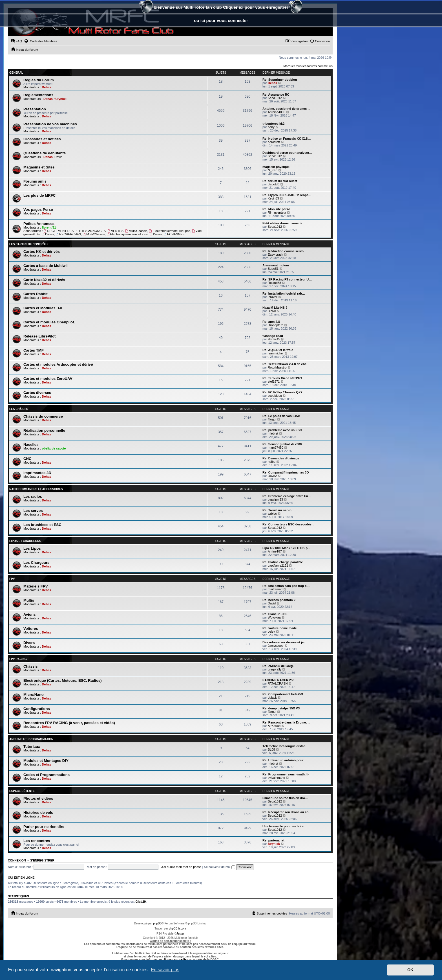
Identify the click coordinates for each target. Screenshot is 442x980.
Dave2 (272, 476)
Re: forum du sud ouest (280, 181)
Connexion (17, 860)
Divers (48, 234)
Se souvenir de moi (220, 867)
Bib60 (272, 311)
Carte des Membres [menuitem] (41, 41)
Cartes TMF (34, 350)
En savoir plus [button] (165, 970)
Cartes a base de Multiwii (46, 266)
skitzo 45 (274, 339)
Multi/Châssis (136, 231)
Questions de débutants (45, 153)
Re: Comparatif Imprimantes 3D (286, 472)
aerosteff (274, 142)
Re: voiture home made (280, 628)
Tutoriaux (32, 746)
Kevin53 (273, 198)
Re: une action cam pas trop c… (286, 586)
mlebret (273, 433)
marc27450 (276, 448)
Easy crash (275, 255)
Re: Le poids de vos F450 (281, 416)
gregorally (275, 669)
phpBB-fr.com (177, 929)
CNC (27, 459)
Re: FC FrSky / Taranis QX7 (282, 392)
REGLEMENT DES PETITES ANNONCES (75, 231)
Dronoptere (276, 325)
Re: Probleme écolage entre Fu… (287, 496)
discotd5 (274, 184)
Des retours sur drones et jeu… (286, 642)
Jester (180, 934)
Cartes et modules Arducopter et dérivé (58, 364)
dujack (272, 698)
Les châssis (19, 409)
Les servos (33, 511)
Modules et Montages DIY (46, 761)
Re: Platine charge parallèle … (285, 562)
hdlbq (272, 462)
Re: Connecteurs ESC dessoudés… (289, 524)
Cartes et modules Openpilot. (49, 322)
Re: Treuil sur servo (277, 510)
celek (271, 632)
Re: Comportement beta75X (283, 694)
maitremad (275, 589)
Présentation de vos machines (50, 124)
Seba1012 (275, 98)
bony (271, 127)
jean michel (276, 353)
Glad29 (141, 902)
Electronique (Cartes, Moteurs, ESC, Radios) (63, 680)
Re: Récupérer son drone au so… (287, 812)
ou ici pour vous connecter (221, 20)
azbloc (272, 514)
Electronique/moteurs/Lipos (169, 231)
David (58, 157)
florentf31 (49, 227)
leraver (273, 297)
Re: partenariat (273, 840)
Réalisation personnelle (44, 430)
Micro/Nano (34, 695)
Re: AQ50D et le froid (278, 350)
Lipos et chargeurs (25, 541)
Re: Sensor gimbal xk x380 (282, 444)
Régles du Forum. (39, 80)
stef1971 (274, 382)
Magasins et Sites (39, 167)
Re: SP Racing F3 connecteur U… (287, 279)
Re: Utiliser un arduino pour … (285, 760)
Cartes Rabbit (36, 294)
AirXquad (274, 726)
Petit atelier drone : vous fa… (284, 223)
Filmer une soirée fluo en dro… (285, 798)
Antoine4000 (277, 112)
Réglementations (38, 95)
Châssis (31, 666)
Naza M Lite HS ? (275, 308)
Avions (29, 614)
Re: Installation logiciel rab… (284, 293)
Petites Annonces (39, 224)
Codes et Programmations (47, 775)
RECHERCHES (68, 234)
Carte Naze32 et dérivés (44, 280)
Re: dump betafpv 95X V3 (281, 708)
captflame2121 (278, 565)
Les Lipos (32, 548)
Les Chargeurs (36, 563)
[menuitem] (16, 41)
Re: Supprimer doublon (280, 80)
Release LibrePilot (39, 336)
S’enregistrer (42, 860)
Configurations (37, 709)
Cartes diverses (37, 393)
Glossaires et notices (42, 139)
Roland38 (274, 283)
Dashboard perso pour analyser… (287, 153)
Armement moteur (276, 265)
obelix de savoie (54, 448)
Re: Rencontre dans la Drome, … (287, 722)
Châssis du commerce (43, 416)
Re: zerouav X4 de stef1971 (282, 378)
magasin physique (276, 167)
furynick (60, 99)
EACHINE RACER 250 (278, 680)
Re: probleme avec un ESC (282, 430)
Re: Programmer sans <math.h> (286, 774)
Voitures (31, 629)
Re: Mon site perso (276, 209)
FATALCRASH (278, 683)
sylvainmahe (276, 778)
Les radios (33, 496)
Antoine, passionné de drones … (287, 109)
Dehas (46, 87)
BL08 (271, 749)
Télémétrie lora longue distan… (286, 746)
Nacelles (31, 445)
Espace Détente (22, 791)
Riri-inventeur (277, 212)
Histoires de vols (38, 813)
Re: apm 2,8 (271, 322)
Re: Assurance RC (276, 95)
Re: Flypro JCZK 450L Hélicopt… (287, 195)
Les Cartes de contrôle (29, 244)
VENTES (115, 231)
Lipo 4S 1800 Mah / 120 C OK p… (287, 548)
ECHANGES (174, 234)
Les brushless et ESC (42, 525)
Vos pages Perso (38, 210)
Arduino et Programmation (31, 739)
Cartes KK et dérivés (42, 252)
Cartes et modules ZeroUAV (48, 379)
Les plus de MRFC (39, 195)
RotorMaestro (277, 367)
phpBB (157, 923)
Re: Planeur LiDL (275, 614)
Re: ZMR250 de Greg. (278, 666)
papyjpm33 (275, 499)
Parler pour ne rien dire (44, 827)
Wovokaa (274, 617)
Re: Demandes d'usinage (281, 458)
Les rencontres (37, 841)
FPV (12, 579)
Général (16, 73)
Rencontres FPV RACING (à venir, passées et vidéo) (69, 723)
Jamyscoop (276, 646)
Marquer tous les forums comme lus (308, 66)
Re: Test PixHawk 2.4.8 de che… (286, 364)
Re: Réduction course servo (283, 251)
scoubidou (275, 396)
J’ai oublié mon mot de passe (181, 867)
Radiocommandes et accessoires (36, 489)
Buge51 (273, 269)
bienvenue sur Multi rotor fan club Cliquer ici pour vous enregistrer (221, 8)
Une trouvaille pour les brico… (285, 826)
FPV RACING (18, 659)
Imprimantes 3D (37, 473)
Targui (272, 419)
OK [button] (410, 970)
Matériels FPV (36, 586)
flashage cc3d (273, 336)
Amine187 (275, 551)
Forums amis (35, 181)
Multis (29, 600)
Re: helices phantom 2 (279, 600)
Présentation (35, 109)
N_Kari (273, 170)
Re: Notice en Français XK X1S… (287, 139)
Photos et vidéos (38, 798)
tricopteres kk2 (273, 124)
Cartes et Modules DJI (43, 308)
